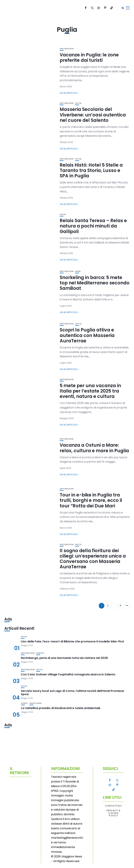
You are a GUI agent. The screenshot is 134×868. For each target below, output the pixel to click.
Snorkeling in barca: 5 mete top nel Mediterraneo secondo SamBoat (95, 283)
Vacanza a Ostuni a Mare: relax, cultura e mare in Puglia (94, 448)
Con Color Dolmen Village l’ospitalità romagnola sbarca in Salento (68, 674)
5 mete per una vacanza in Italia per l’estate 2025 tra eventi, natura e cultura (90, 391)
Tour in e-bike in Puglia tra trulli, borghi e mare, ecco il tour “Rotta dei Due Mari (91, 500)
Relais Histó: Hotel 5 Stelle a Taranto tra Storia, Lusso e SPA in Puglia (91, 170)
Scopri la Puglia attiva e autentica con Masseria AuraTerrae (87, 335)
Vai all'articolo (68, 93)
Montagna (36, 703)
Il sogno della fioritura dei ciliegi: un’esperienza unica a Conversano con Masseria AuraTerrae (93, 559)
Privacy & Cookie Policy (114, 813)
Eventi (24, 703)
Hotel (78, 103)
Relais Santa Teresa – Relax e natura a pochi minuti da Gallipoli (93, 226)
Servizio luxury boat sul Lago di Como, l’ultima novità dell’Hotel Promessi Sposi (72, 693)
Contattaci (113, 806)
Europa (40, 653)
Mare (78, 271)
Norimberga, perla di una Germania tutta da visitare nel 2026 (64, 658)
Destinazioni (67, 49)
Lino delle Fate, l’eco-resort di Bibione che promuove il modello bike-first (72, 641)
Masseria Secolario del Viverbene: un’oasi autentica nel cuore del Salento (93, 115)
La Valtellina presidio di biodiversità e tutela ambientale (61, 708)
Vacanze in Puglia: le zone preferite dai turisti (89, 58)
